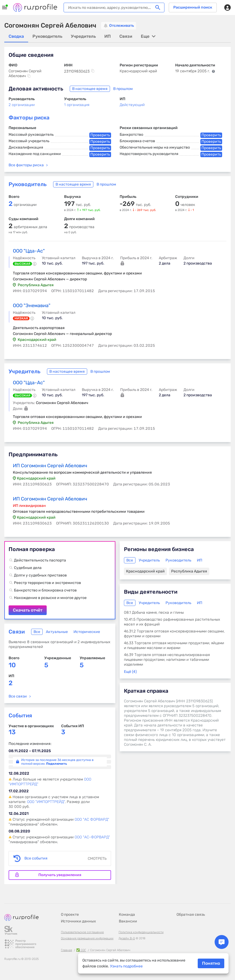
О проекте (70, 915)
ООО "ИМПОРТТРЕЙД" (46, 802)
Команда (127, 915)
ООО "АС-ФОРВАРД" (92, 837)
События (20, 715)
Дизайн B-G (127, 938)
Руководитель (28, 184)
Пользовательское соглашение (82, 932)
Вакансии (128, 921)
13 (12, 732)
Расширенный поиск (193, 7)
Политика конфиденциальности (141, 932)
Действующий (132, 105)
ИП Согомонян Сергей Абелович (50, 466)
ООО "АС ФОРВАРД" (92, 819)
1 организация (77, 105)
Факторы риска (29, 118)
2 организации (22, 105)
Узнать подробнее (126, 966)
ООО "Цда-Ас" (29, 251)
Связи (17, 632)
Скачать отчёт (60, 580)
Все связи (18, 696)
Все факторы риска (26, 165)
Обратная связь (191, 915)
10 (12, 665)
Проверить (100, 135)
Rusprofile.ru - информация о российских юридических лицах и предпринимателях (35, 7)
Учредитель (25, 371)
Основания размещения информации (87, 938)
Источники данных (78, 921)
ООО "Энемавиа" (32, 306)
